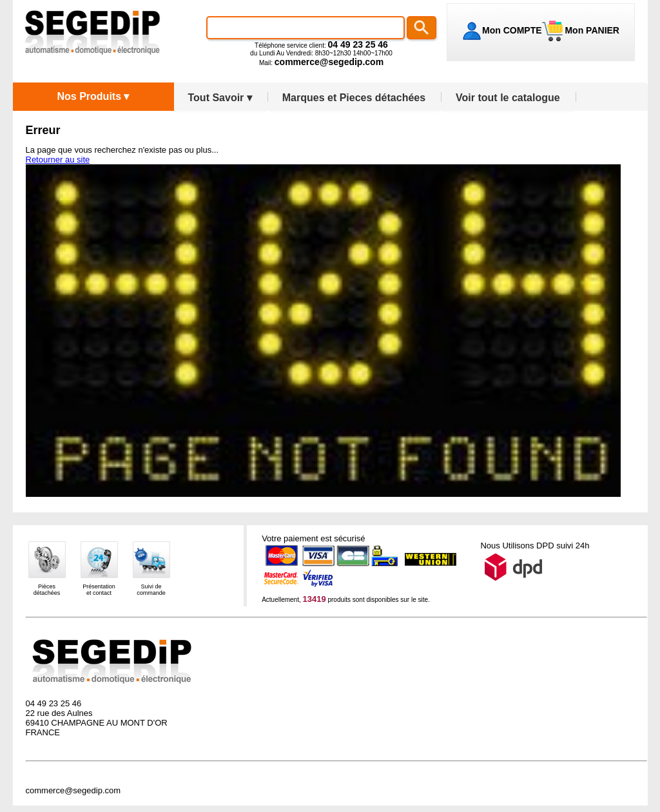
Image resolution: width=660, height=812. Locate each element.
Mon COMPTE (512, 30)
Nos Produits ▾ (93, 96)
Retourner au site (58, 159)
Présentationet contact (99, 590)
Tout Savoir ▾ (220, 98)
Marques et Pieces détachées (354, 98)
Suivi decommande (151, 590)
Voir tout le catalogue (508, 98)
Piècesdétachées (47, 590)
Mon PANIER (591, 30)
